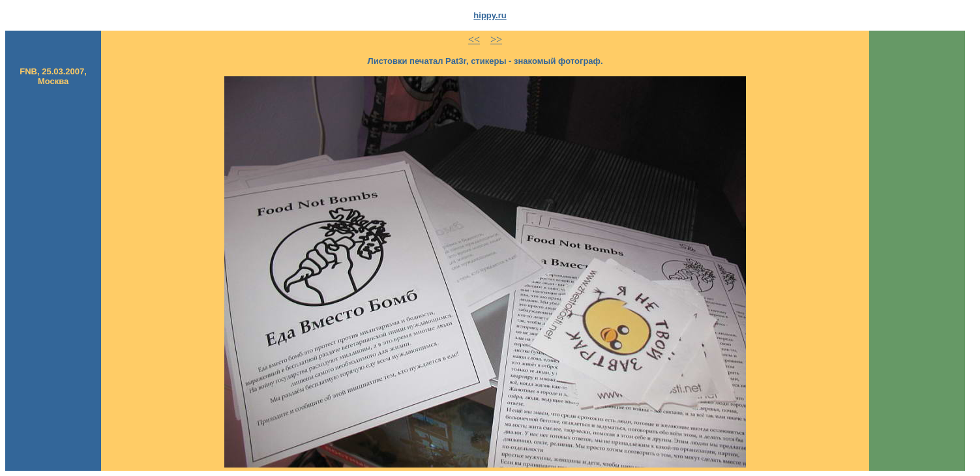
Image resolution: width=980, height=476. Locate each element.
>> (496, 39)
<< (474, 39)
